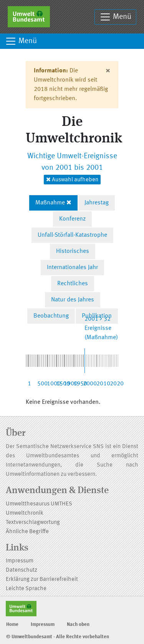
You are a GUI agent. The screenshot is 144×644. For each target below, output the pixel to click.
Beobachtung (51, 316)
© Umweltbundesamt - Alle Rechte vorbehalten (58, 637)
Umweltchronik (25, 513)
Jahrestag (97, 203)
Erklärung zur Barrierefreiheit (42, 580)
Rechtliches (73, 284)
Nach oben (78, 625)
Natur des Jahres (73, 300)
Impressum (20, 561)
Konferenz (72, 219)
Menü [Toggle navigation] (115, 17)
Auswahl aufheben (72, 180)
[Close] (108, 71)
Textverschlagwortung (33, 523)
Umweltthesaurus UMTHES (39, 504)
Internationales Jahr (72, 268)
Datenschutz (22, 570)
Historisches (73, 251)
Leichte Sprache (26, 589)
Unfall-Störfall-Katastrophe (72, 235)
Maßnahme (50, 203)
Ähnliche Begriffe (27, 532)
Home (12, 625)
